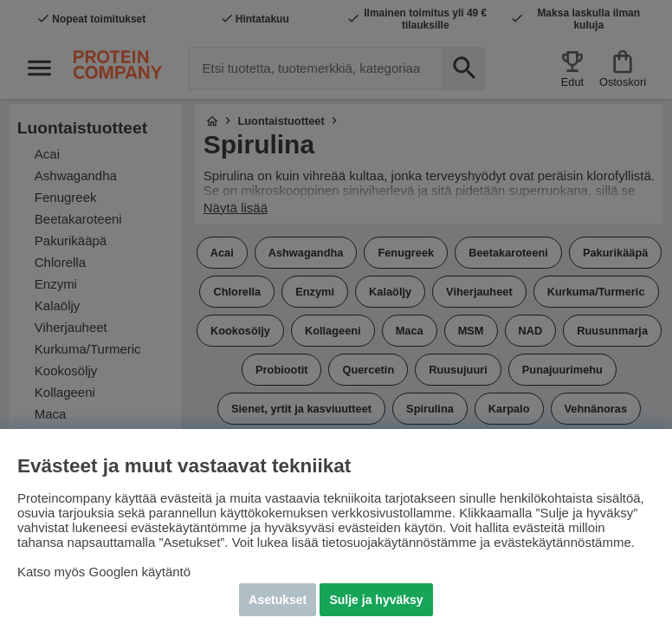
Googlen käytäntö (140, 572)
